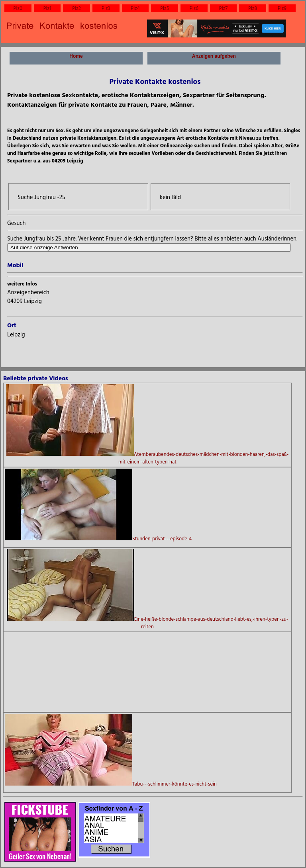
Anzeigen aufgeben (214, 59)
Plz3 (106, 8)
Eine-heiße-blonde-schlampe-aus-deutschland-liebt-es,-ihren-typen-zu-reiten (147, 590)
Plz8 (253, 8)
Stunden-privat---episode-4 (98, 505)
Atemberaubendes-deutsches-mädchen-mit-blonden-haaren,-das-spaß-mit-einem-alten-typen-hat (147, 425)
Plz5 (165, 8)
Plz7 (223, 8)
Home (76, 59)
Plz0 (18, 8)
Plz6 (194, 8)
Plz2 (76, 8)
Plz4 (135, 8)
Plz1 (47, 8)
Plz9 (282, 8)
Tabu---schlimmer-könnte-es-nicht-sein (111, 751)
